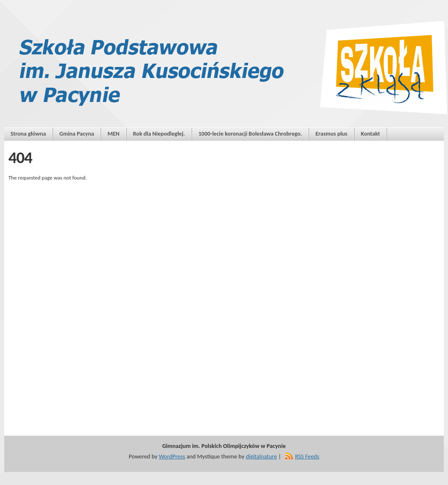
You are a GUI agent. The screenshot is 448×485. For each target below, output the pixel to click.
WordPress (172, 456)
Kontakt (370, 134)
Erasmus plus (331, 134)
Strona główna (28, 134)
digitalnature (261, 456)
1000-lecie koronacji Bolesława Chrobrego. (250, 134)
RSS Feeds (307, 456)
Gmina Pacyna (77, 134)
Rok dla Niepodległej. (159, 134)
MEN (113, 134)
